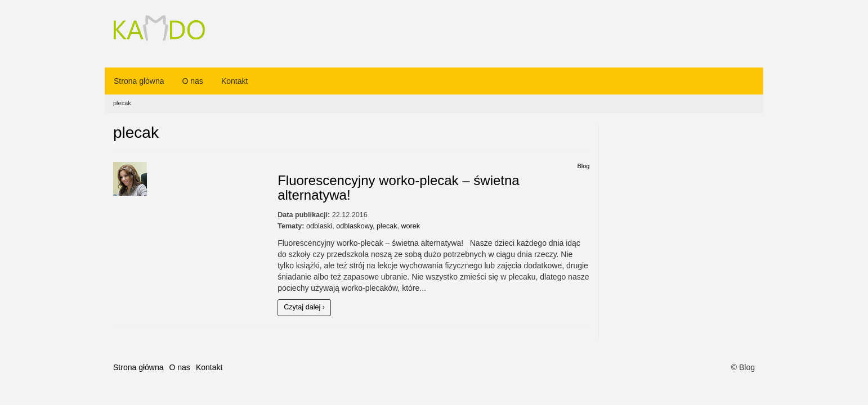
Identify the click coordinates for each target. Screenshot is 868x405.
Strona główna (139, 81)
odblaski (319, 226)
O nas (193, 81)
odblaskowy (354, 226)
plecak (387, 226)
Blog (583, 166)
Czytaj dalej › (304, 307)
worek (411, 226)
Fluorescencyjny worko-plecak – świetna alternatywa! (399, 188)
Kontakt (234, 81)
